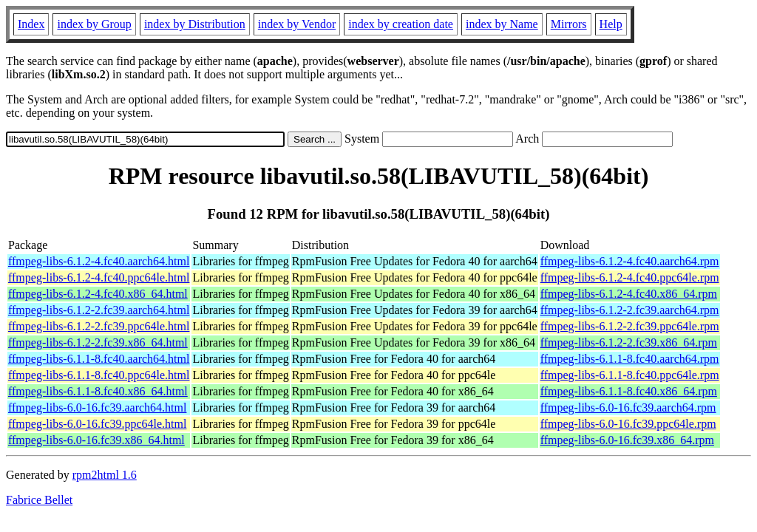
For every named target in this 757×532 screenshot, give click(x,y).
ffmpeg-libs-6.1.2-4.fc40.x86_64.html (98, 294)
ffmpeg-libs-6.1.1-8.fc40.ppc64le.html (99, 375)
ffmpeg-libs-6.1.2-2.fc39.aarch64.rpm (630, 310)
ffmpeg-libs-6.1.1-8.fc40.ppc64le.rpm (630, 375)
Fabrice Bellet (39, 500)
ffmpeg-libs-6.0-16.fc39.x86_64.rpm (627, 440)
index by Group (94, 24)
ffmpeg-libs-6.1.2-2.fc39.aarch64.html (99, 310)
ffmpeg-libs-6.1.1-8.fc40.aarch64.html (99, 359)
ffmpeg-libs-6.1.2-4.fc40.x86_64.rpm (629, 294)
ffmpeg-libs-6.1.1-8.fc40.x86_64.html (98, 391)
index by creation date (401, 24)
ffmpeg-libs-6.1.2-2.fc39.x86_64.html (98, 342)
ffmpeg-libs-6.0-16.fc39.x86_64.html (96, 440)
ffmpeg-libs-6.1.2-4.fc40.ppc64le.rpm (630, 277)
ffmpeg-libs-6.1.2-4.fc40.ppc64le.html (99, 277)
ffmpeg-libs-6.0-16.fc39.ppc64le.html (97, 424)
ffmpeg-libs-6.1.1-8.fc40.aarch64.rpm (630, 359)
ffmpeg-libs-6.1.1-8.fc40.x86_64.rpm (629, 391)
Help (611, 24)
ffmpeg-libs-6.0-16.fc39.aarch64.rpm (628, 407)
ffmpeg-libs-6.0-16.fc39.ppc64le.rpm (628, 424)
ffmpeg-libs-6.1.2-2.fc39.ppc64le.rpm (630, 326)
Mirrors (569, 24)
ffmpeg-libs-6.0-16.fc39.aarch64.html (97, 407)
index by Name (502, 24)
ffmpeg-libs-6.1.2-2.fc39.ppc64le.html (99, 326)
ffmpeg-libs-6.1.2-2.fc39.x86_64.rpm (629, 342)
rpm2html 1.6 (105, 475)
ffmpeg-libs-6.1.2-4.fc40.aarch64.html (99, 261)
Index (31, 24)
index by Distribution (195, 24)
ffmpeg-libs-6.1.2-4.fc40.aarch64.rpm (630, 261)
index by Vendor (297, 24)
